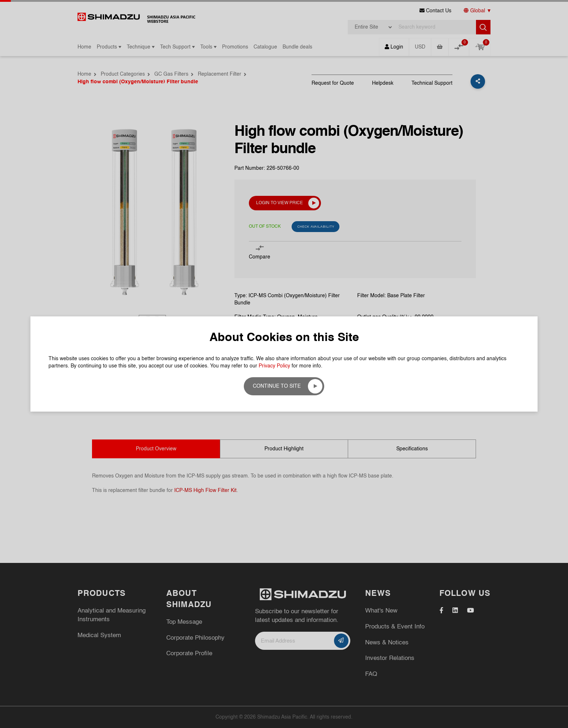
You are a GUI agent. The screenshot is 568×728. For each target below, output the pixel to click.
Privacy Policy (274, 366)
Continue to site (277, 386)
